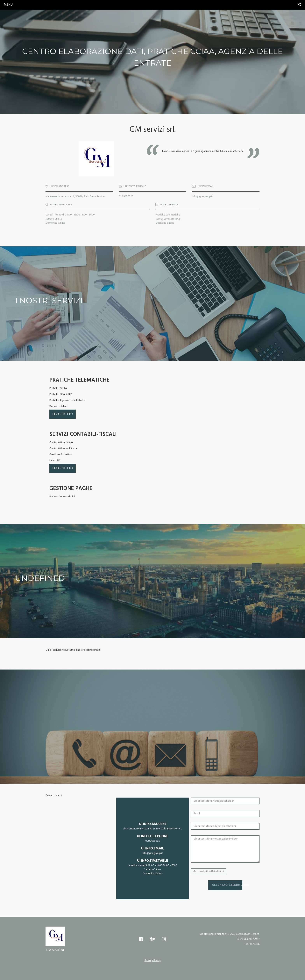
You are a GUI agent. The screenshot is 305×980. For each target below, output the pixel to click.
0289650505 (126, 197)
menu (8, 5)
